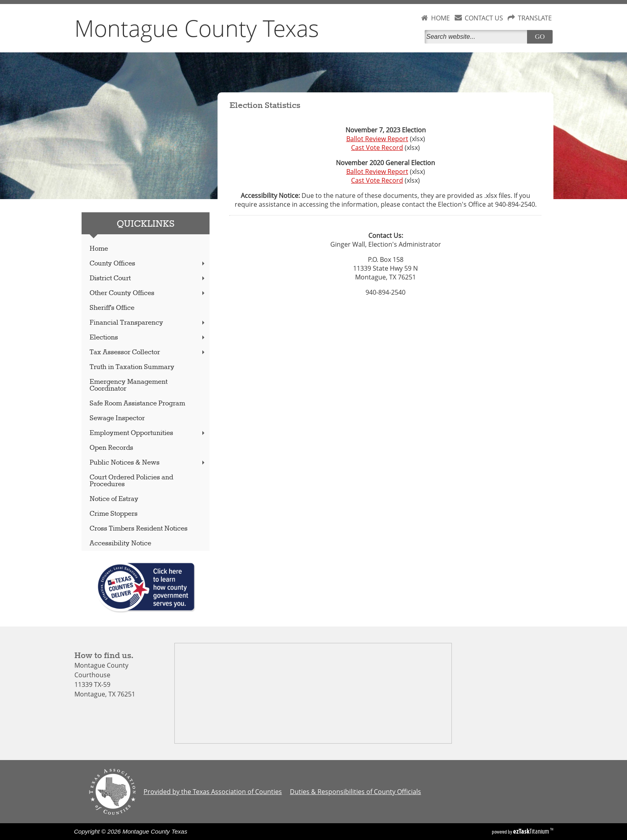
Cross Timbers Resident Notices (139, 529)
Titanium (532, 831)
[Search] (477, 37)
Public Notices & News (148, 463)
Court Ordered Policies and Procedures (131, 481)
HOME (440, 18)
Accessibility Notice (120, 544)
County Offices (148, 264)
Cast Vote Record (377, 148)
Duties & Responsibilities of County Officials (355, 792)
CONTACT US (484, 18)
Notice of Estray (114, 499)
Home (99, 249)
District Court (148, 278)
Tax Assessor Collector (148, 352)
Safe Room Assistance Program (137, 404)
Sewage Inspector (117, 418)
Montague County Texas (197, 28)
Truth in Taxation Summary (132, 367)
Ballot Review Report (377, 139)
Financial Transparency (148, 323)
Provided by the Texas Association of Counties (213, 792)
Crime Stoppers (114, 514)
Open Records (111, 448)
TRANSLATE (535, 18)
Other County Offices (148, 293)
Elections (148, 338)
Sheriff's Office (112, 308)
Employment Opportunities (148, 433)
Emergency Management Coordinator (129, 385)
